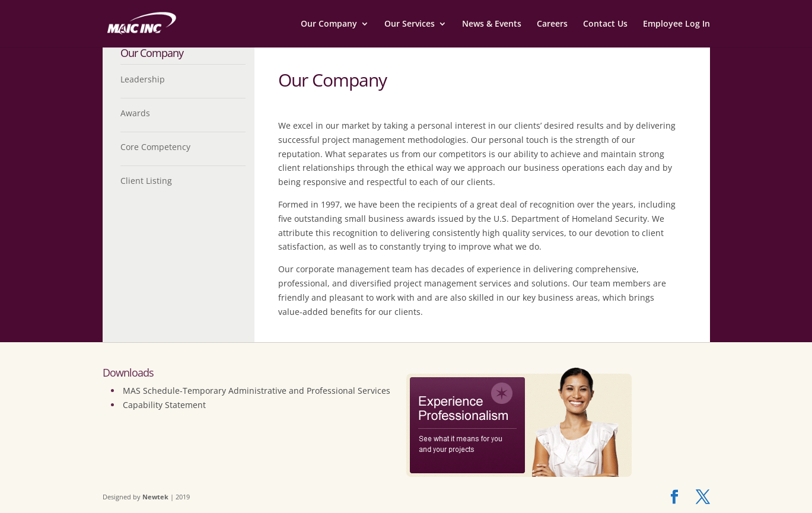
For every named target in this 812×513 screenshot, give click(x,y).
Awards (135, 113)
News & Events (492, 24)
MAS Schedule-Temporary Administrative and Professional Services (257, 391)
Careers (552, 24)
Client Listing (146, 181)
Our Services (410, 24)
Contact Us (605, 24)
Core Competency (155, 147)
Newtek (155, 497)
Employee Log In (676, 24)
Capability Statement (164, 405)
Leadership (143, 79)
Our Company (329, 24)
